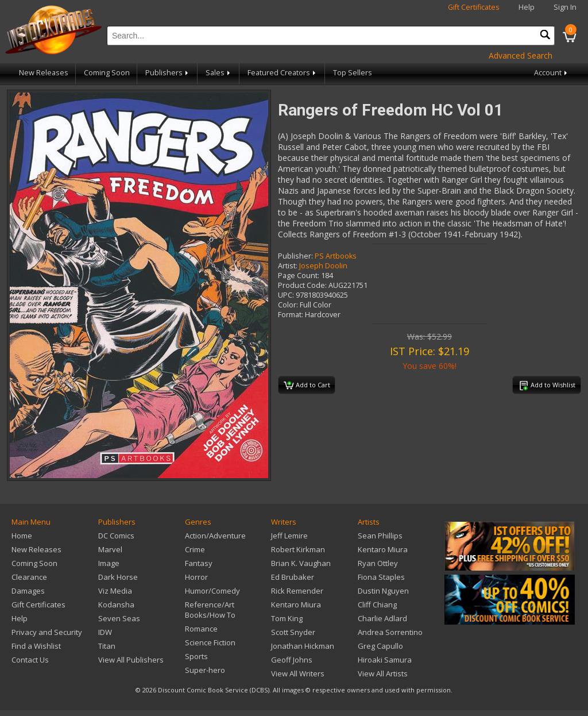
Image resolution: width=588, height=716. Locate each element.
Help (527, 7)
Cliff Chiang (377, 605)
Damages (28, 591)
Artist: (288, 266)
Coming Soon (107, 73)
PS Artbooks (336, 256)
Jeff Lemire (289, 536)
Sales (219, 73)
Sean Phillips (380, 536)
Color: (288, 305)
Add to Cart (307, 386)
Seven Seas (119, 618)
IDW (105, 632)
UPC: (286, 295)
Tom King (287, 618)
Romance (201, 629)
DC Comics (116, 536)
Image (109, 563)
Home (22, 536)
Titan (107, 646)
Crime (195, 549)
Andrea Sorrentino (390, 632)
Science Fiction (210, 642)
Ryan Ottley (378, 563)
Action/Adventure (215, 536)
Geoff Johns (292, 660)
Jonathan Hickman (303, 646)
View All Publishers (131, 660)
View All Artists (383, 673)
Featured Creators (283, 73)
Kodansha (116, 605)
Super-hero (205, 670)
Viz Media (115, 591)
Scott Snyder (293, 632)
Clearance (29, 577)
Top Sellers (353, 73)
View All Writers (298, 673)
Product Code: (302, 285)
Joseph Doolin (323, 266)
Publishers (168, 73)
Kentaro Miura (296, 605)
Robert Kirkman (298, 549)
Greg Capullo (380, 646)
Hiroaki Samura (385, 660)
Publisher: (295, 256)
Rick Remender (297, 591)
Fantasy (199, 563)
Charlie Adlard (382, 618)
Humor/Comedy (212, 591)
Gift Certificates (474, 7)
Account (552, 73)
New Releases (44, 73)
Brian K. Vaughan (301, 563)
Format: (291, 315)
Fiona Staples (381, 577)
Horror (196, 577)
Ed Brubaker (293, 577)
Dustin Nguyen (383, 591)
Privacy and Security (47, 632)
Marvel (110, 549)
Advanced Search (521, 55)
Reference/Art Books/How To (210, 610)
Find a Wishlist (36, 646)
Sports (196, 656)
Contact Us (30, 660)
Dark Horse (118, 577)
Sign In (565, 7)
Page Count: (299, 276)
